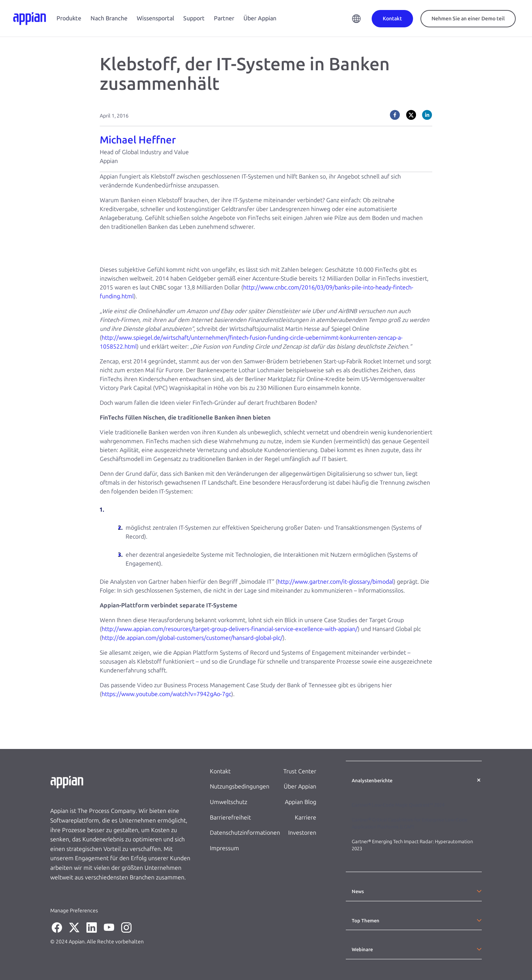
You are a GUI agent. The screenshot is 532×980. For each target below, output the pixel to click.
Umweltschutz (229, 802)
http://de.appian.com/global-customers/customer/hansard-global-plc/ (192, 638)
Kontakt (220, 771)
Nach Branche (109, 18)
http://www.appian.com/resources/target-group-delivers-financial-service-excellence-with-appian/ (230, 629)
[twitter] (411, 115)
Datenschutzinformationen (245, 833)
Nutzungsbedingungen (240, 786)
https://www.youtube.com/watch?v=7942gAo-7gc (166, 694)
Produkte (69, 18)
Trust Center (300, 771)
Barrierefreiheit (230, 818)
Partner (224, 18)
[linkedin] (427, 115)
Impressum (224, 848)
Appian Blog (301, 802)
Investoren (302, 833)
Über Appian (260, 18)
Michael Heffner (138, 140)
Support (194, 18)
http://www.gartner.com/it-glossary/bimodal (335, 582)
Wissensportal (155, 18)
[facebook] (395, 115)
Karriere (306, 818)
